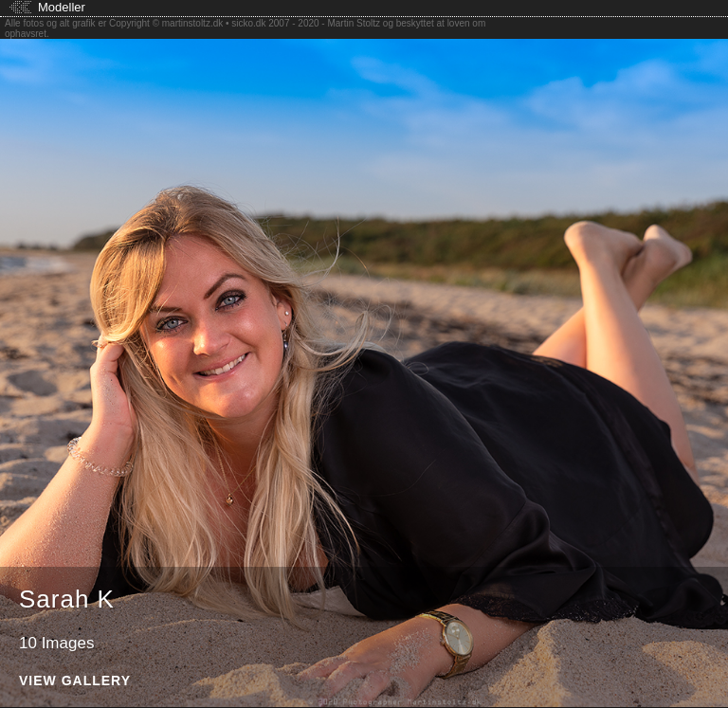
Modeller (62, 7)
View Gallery (75, 681)
